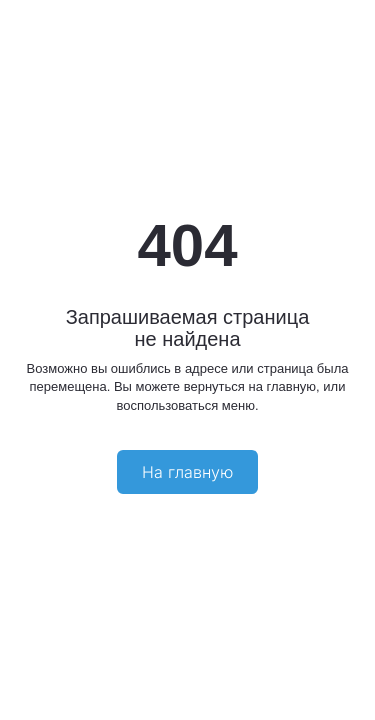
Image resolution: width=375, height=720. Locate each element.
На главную (187, 472)
